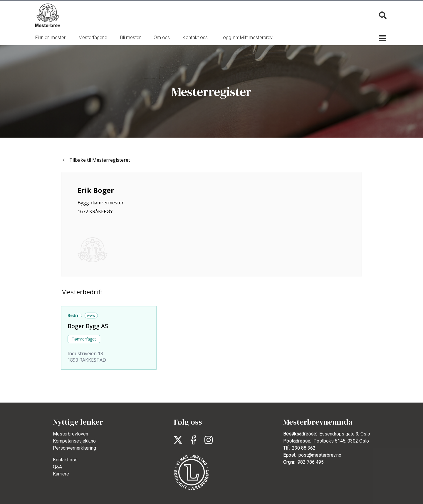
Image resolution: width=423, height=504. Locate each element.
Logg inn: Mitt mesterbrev (247, 37)
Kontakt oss (195, 37)
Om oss (162, 37)
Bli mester (130, 37)
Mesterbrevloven (70, 434)
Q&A (57, 467)
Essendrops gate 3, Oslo (345, 434)
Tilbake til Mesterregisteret (96, 160)
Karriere (61, 474)
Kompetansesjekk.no (74, 441)
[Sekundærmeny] (383, 38)
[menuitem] (50, 38)
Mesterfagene (93, 37)
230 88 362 (304, 448)
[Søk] (383, 15)
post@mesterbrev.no (320, 455)
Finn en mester (50, 37)
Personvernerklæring (74, 448)
